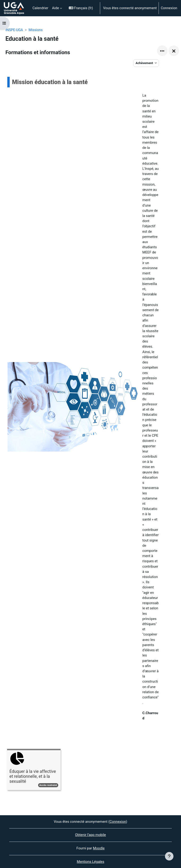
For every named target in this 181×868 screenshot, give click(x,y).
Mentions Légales (91, 862)
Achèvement (145, 63)
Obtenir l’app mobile (91, 835)
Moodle (99, 848)
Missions (36, 30)
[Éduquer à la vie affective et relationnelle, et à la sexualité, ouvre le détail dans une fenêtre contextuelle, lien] (34, 770)
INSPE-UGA (14, 30)
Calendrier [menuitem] (40, 8)
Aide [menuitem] (56, 8)
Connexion (169, 8)
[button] (82, 8)
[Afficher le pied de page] (169, 856)
